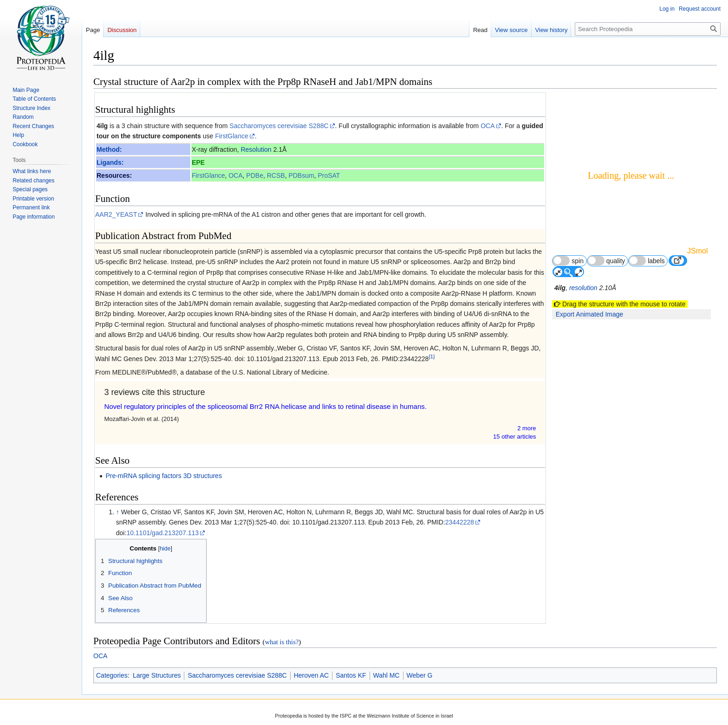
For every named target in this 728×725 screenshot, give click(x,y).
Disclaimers (395, 718)
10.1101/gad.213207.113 (162, 479)
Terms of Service (374, 694)
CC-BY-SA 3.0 (428, 694)
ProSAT (329, 175)
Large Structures (157, 622)
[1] (432, 356)
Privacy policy (295, 718)
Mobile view (435, 718)
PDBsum (302, 175)
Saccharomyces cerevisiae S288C (279, 126)
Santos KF (351, 622)
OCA (487, 126)
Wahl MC (387, 622)
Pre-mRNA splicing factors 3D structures (164, 422)
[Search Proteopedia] (648, 29)
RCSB (276, 175)
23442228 (460, 469)
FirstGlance (232, 136)
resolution (584, 266)
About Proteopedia (346, 718)
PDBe (255, 175)
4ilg (102, 126)
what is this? (282, 589)
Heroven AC (311, 622)
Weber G (420, 622)
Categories (112, 622)
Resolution (256, 149)
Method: (109, 149)
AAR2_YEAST (116, 214)
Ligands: (110, 162)
